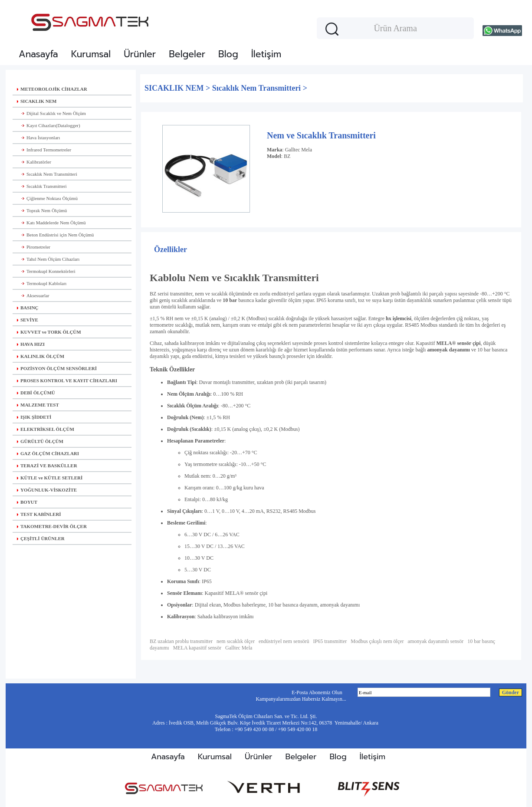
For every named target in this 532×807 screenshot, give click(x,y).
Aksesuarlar (33, 295)
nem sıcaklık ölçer (236, 641)
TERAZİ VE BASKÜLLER (47, 466)
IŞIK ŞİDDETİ (34, 417)
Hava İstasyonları (38, 138)
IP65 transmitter (330, 641)
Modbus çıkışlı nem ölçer (377, 641)
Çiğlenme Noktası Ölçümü (47, 198)
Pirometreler (34, 247)
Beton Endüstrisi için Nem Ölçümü (55, 235)
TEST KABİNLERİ (39, 514)
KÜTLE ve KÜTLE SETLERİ (50, 478)
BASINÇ (28, 308)
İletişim (266, 54)
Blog (228, 54)
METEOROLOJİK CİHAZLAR (52, 89)
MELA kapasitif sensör (197, 648)
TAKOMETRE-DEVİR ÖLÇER (52, 526)
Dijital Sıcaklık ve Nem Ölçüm (51, 113)
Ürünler (140, 54)
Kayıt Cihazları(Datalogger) (49, 125)
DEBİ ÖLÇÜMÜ (36, 393)
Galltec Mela (299, 150)
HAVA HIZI (31, 344)
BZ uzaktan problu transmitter (181, 641)
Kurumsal (91, 54)
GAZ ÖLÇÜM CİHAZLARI (48, 453)
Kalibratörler (34, 162)
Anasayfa (38, 54)
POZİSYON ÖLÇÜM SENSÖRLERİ (57, 368)
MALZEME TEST (38, 405)
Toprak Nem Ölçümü (42, 210)
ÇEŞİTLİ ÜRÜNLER (41, 538)
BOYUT (27, 502)
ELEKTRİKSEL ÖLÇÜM (46, 429)
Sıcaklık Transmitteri (42, 186)
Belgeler (187, 54)
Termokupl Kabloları (42, 283)
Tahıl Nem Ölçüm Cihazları (48, 259)
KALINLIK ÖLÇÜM (41, 356)
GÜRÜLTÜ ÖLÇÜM (40, 441)
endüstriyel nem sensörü (284, 641)
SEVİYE (28, 320)
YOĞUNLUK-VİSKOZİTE (47, 490)
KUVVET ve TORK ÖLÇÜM (49, 332)
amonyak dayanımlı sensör (436, 641)
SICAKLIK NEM (37, 101)
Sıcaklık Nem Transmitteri (47, 174)
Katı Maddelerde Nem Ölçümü (51, 223)
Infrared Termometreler (44, 150)
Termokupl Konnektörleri (46, 271)
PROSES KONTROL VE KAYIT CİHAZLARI (67, 381)
